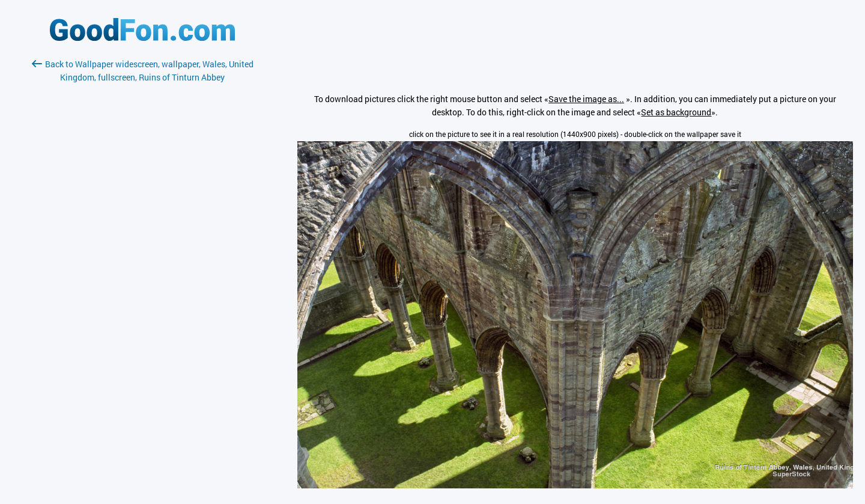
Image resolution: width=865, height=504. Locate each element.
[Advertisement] (142, 226)
